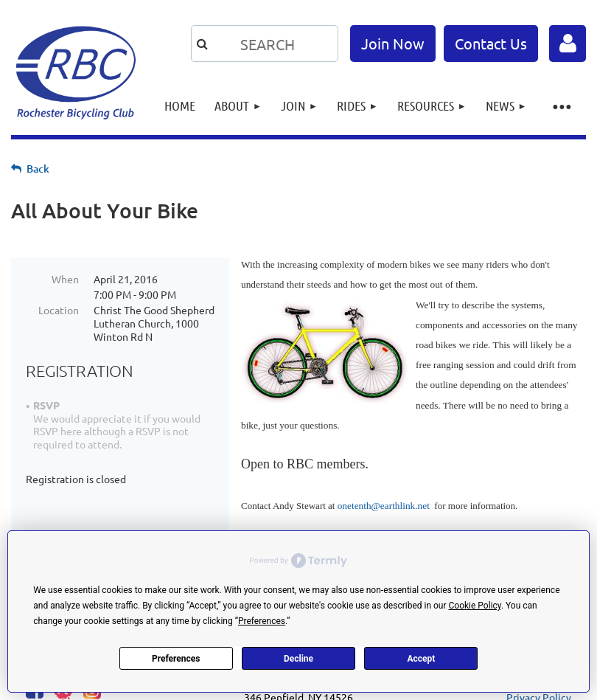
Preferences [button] (262, 621)
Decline (298, 659)
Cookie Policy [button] (475, 606)
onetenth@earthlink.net (384, 506)
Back (38, 169)
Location (59, 310)
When (65, 279)
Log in (568, 44)
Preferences (176, 659)
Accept (421, 659)
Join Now (393, 43)
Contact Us (491, 43)
